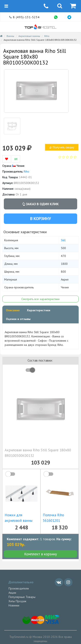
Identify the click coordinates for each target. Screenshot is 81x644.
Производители (19, 588)
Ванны (10, 36)
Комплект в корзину (40, 554)
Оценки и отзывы (18, 319)
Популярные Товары (22, 597)
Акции (12, 593)
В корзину (40, 219)
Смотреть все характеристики (40, 299)
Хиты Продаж (17, 601)
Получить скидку (61, 147)
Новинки (14, 605)
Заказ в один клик (40, 204)
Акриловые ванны (29, 36)
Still (63, 240)
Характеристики (39, 310)
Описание (13, 310)
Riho (47, 36)
